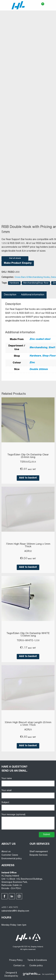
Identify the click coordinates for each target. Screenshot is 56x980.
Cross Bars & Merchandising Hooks (32, 277)
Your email (28, 794)
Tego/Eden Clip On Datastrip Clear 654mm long (28, 456)
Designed (10, 973)
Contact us (19, 966)
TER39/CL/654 (28, 462)
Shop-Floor (49, 356)
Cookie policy (36, 966)
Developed (10, 976)
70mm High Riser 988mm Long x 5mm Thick (28, 545)
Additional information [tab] (33, 295)
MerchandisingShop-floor (36, 283)
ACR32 (28, 551)
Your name (28, 782)
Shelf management (39, 852)
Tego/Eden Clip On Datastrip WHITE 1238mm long (28, 635)
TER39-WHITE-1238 (28, 641)
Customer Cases (10, 855)
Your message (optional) (28, 822)
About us (6, 852)
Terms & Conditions (37, 960)
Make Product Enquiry (18, 263)
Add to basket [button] (28, 478)
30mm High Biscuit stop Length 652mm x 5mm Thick (28, 724)
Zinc (32, 363)
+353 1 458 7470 (10, 907)
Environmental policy (12, 859)
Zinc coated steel (40, 339)
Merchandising (39, 348)
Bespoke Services (39, 855)
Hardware (14, 283)
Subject (28, 806)
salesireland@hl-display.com (15, 911)
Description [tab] (10, 295)
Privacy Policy (16, 960)
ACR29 (28, 730)
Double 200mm (39, 370)
